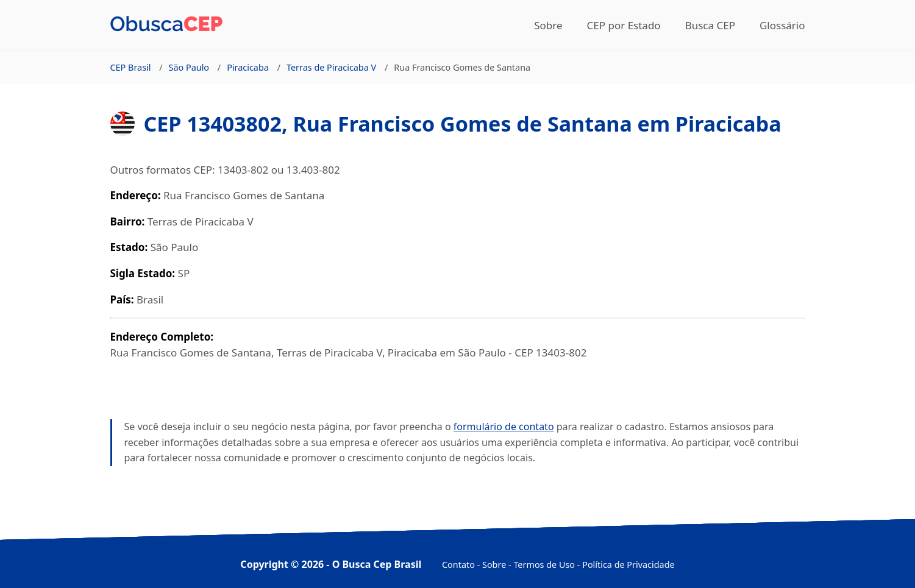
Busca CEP (710, 25)
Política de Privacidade (628, 565)
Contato (458, 565)
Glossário (782, 25)
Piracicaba (248, 67)
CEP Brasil (131, 67)
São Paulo (189, 67)
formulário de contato (504, 427)
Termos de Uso (544, 565)
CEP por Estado (624, 25)
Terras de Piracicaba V (331, 67)
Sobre (548, 25)
